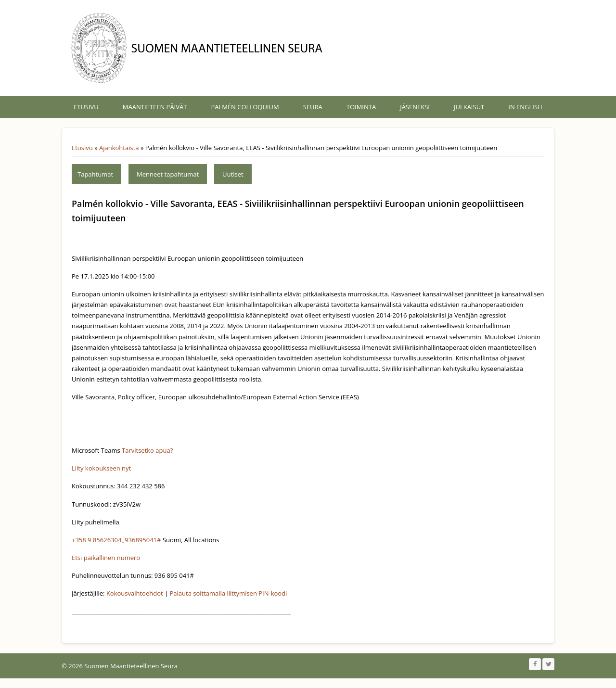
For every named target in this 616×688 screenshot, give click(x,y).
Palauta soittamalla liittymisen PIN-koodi (229, 593)
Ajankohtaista (119, 148)
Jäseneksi (415, 107)
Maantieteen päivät (155, 107)
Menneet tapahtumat (168, 174)
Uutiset (233, 174)
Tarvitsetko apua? (147, 450)
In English (525, 107)
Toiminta (361, 107)
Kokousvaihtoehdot (135, 593)
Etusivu (86, 107)
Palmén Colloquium (245, 107)
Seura (313, 107)
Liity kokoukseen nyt (101, 468)
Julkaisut (469, 107)
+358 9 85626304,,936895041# (116, 540)
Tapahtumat (95, 174)
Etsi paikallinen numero (106, 558)
